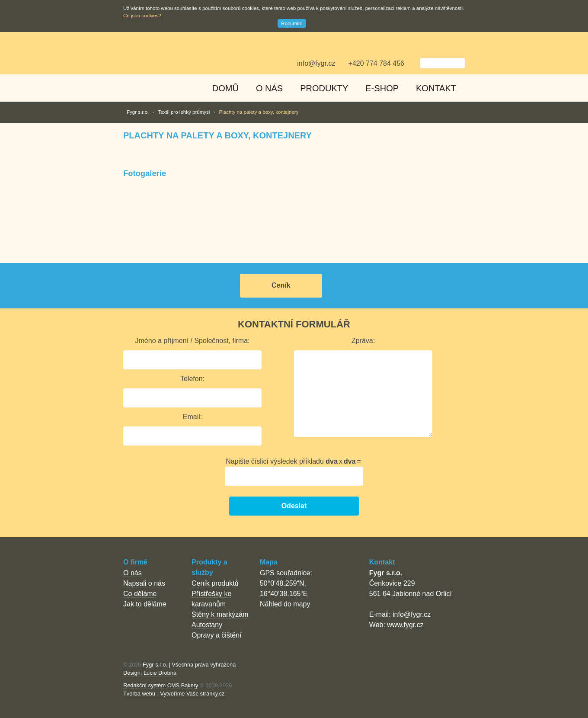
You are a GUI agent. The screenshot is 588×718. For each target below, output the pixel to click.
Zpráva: (363, 341)
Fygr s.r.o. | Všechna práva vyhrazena (189, 665)
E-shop (382, 88)
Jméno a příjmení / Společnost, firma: (193, 341)
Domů (225, 88)
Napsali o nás (144, 583)
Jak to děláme (145, 604)
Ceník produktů (215, 583)
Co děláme (140, 594)
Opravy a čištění (217, 635)
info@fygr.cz (316, 63)
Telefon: (192, 379)
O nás (269, 88)
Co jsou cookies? (142, 16)
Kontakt (436, 88)
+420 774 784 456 (376, 63)
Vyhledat (414, 64)
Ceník (281, 285)
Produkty (324, 88)
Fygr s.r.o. (138, 112)
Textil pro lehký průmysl (184, 112)
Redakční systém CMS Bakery (161, 685)
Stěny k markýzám (220, 614)
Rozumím (292, 23)
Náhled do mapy (285, 604)
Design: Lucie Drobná (150, 673)
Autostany (207, 625)
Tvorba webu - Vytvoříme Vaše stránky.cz (174, 694)
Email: (192, 417)
